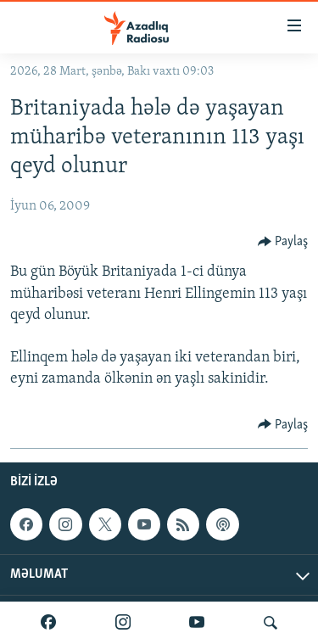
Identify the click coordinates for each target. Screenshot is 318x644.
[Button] (283, 242)
